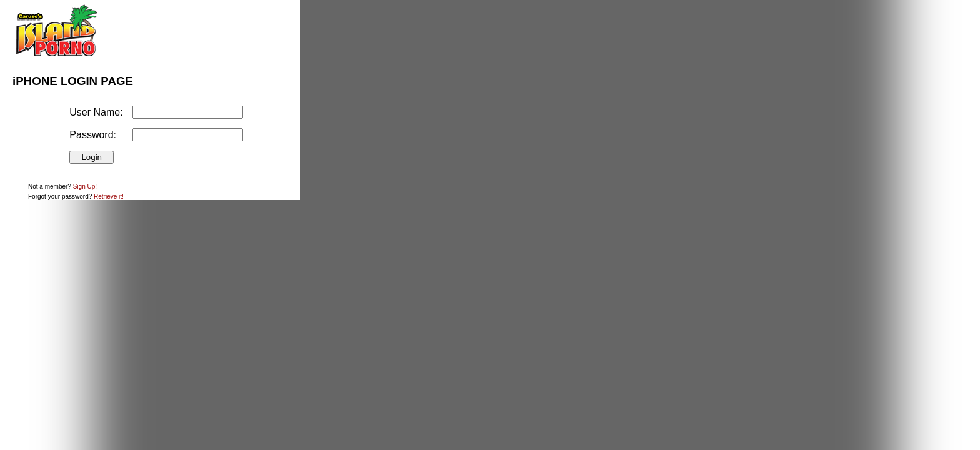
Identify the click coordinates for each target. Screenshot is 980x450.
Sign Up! (85, 187)
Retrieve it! (109, 197)
